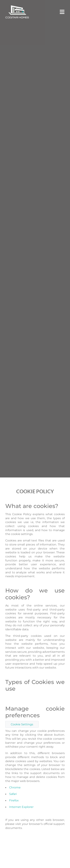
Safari (13, 794)
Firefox (14, 800)
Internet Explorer (21, 807)
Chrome (15, 787)
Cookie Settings (22, 724)
